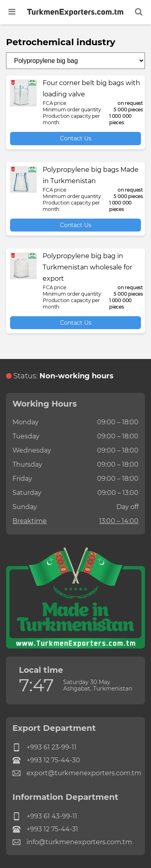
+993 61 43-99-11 (45, 816)
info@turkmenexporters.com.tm (72, 842)
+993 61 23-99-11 (44, 747)
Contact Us (76, 138)
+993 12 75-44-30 (46, 760)
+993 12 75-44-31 (45, 829)
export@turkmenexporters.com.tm (75, 773)
